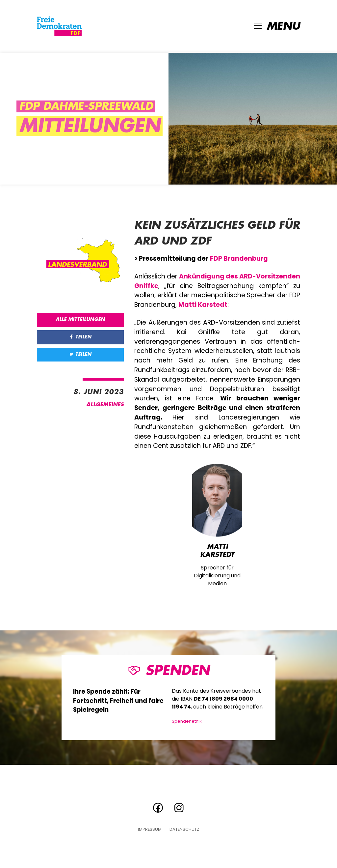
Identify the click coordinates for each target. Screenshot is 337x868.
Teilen (80, 337)
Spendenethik (187, 721)
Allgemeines (105, 405)
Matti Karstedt (203, 305)
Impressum (150, 830)
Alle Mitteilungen (80, 319)
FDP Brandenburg (239, 259)
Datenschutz (184, 830)
